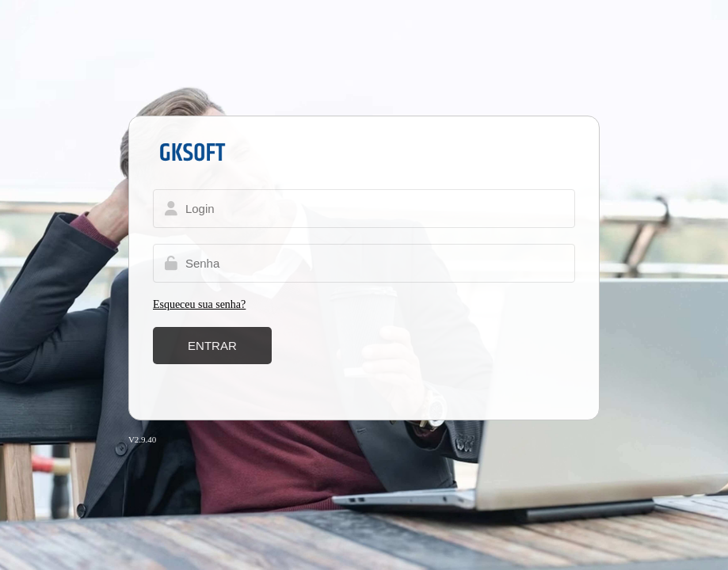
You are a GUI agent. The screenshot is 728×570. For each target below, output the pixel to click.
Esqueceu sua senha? (199, 304)
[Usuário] (364, 209)
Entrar (212, 346)
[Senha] (364, 263)
